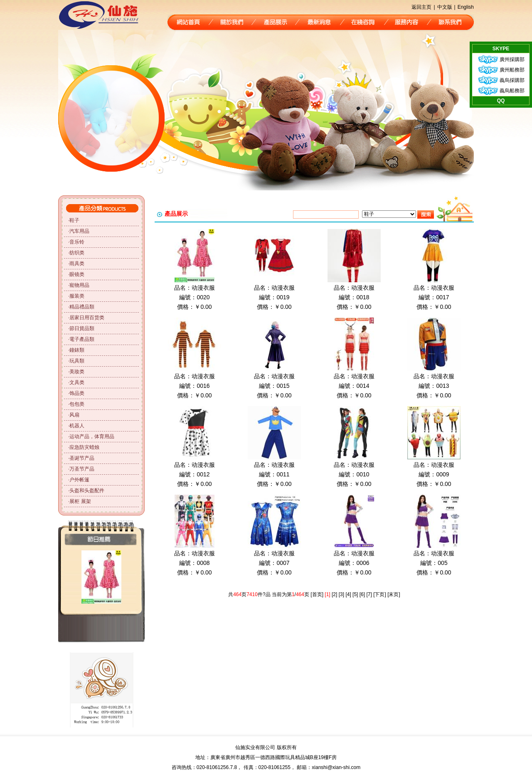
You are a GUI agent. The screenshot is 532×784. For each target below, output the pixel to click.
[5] (355, 594)
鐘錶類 (77, 350)
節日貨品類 (82, 328)
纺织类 (77, 253)
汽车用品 (79, 231)
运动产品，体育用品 (92, 436)
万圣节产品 (82, 469)
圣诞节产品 (82, 458)
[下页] (380, 594)
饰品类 (77, 393)
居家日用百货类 (87, 318)
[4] (348, 594)
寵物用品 (79, 285)
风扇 (74, 415)
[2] (334, 594)
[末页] (394, 594)
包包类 (77, 404)
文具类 (77, 382)
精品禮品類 (82, 307)
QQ (501, 101)
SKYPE (501, 49)
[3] (341, 594)
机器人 (77, 426)
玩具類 (77, 361)
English (466, 7)
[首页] (317, 594)
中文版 (445, 7)
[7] (369, 594)
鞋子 (74, 220)
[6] (362, 594)
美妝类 (77, 372)
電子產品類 (82, 339)
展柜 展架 (80, 501)
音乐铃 (77, 242)
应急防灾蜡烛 (84, 447)
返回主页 (421, 7)
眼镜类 (77, 274)
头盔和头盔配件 (87, 491)
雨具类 (77, 264)
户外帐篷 (79, 480)
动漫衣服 (203, 288)
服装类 (77, 296)
